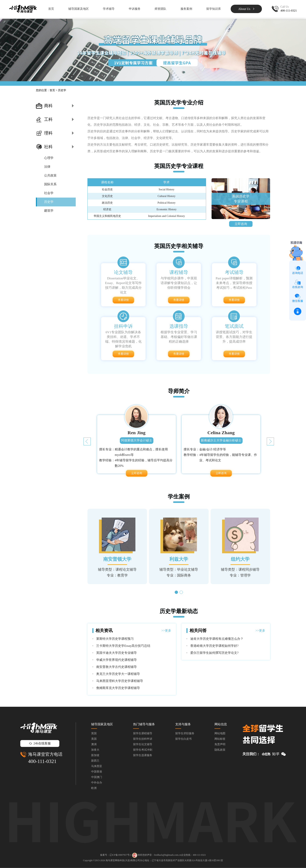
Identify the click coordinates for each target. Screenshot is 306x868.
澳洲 (94, 744)
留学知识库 (214, 9)
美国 (94, 739)
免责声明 (220, 744)
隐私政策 (220, 750)
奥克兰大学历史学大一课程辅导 (118, 674)
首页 (51, 9)
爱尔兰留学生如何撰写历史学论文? (214, 653)
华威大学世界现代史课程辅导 (117, 660)
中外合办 (97, 783)
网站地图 (220, 733)
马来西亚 (97, 766)
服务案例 (186, 9)
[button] (270, 441)
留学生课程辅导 (143, 733)
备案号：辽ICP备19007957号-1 (116, 855)
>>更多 (166, 631)
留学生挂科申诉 (143, 739)
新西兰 (95, 761)
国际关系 (50, 184)
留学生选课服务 (143, 755)
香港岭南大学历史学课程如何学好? (214, 646)
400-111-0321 (42, 761)
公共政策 (50, 175)
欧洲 (94, 788)
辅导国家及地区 (79, 9)
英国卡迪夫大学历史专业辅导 (117, 653)
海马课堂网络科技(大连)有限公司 (123, 860)
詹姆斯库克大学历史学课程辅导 (118, 688)
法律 (47, 167)
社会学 (49, 193)
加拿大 (95, 750)
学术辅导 (109, 9)
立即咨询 (241, 224)
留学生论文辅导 (143, 744)
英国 (94, 733)
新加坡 (95, 755)
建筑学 (49, 211)
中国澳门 (97, 777)
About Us (246, 9)
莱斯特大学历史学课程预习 (115, 639)
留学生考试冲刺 (143, 750)
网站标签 (220, 739)
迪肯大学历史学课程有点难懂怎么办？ (217, 639)
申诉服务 (135, 9)
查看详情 (123, 300)
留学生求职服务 (185, 733)
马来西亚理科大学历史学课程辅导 (120, 681)
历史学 (49, 202)
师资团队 (160, 9)
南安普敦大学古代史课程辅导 (117, 667)
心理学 (49, 158)
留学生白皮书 (183, 739)
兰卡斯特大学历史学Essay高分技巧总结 (123, 646)
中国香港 (97, 772)
